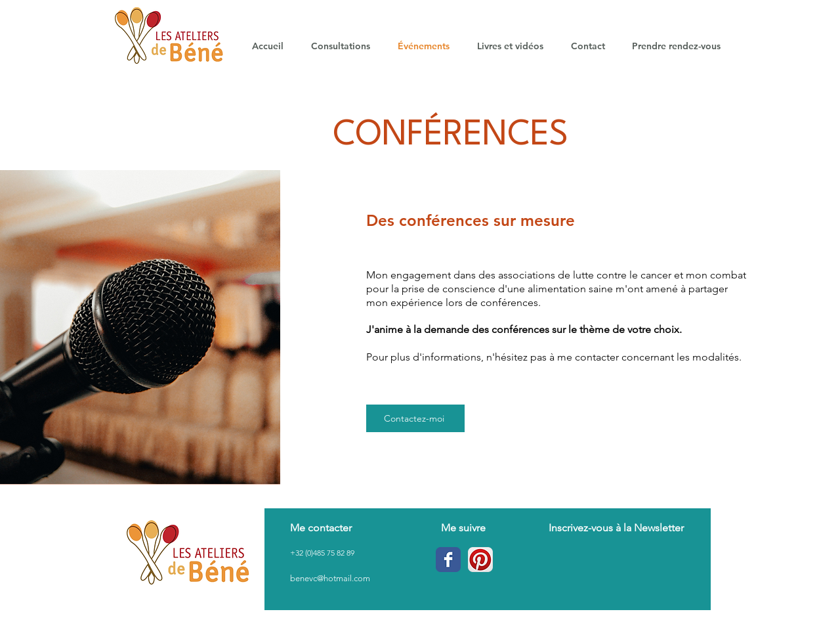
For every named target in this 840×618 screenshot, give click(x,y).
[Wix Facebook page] (448, 560)
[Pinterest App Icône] (480, 560)
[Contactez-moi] (415, 418)
